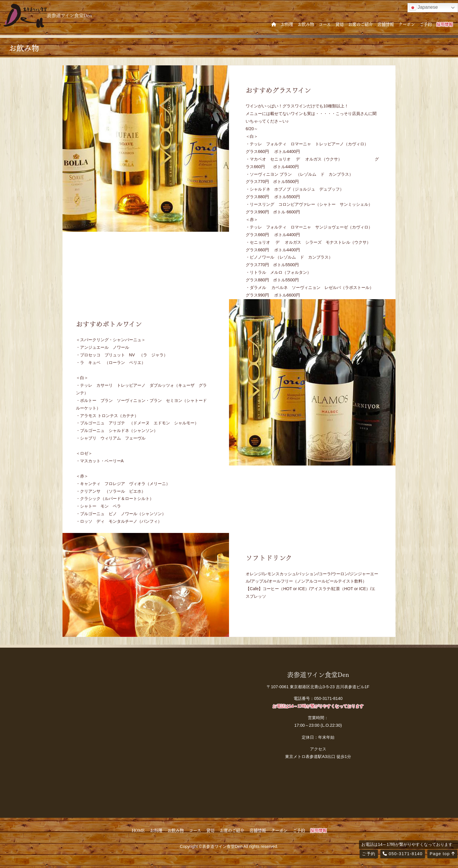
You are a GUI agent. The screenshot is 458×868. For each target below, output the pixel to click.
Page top (442, 854)
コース (325, 24)
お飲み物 (306, 24)
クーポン (407, 24)
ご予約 (426, 24)
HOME (138, 830)
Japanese (424, 8)
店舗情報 (386, 24)
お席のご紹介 (360, 24)
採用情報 (445, 24)
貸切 (339, 24)
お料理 (287, 24)
